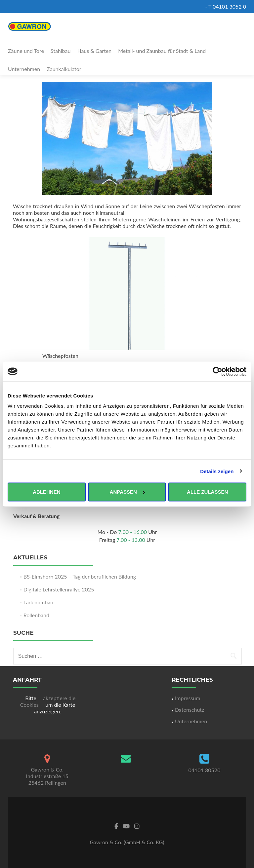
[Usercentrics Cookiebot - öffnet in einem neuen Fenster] (217, 371)
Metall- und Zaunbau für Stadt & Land (162, 51)
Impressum (188, 698)
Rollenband (36, 615)
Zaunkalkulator (64, 69)
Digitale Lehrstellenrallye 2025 (59, 589)
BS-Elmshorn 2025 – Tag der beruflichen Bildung (80, 576)
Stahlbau (61, 51)
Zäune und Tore (26, 51)
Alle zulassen (207, 492)
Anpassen (127, 492)
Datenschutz (190, 710)
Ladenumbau (38, 602)
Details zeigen (217, 471)
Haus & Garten (94, 51)
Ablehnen (46, 492)
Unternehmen (24, 69)
